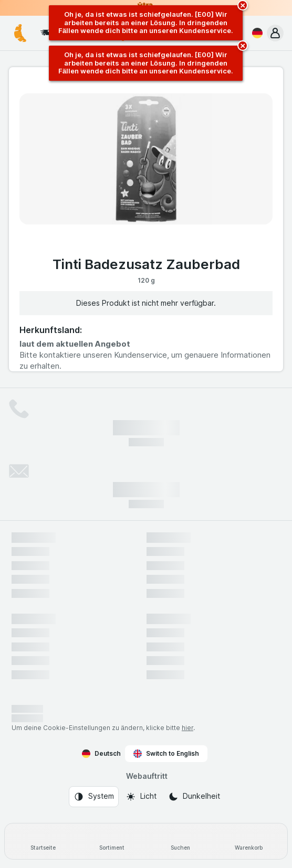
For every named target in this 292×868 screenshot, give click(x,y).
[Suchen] (180, 841)
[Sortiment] (112, 841)
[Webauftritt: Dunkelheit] (194, 797)
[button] (275, 33)
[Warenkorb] (249, 841)
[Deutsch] (255, 33)
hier (187, 728)
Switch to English (166, 754)
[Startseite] (43, 841)
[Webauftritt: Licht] (141, 797)
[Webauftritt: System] (94, 797)
